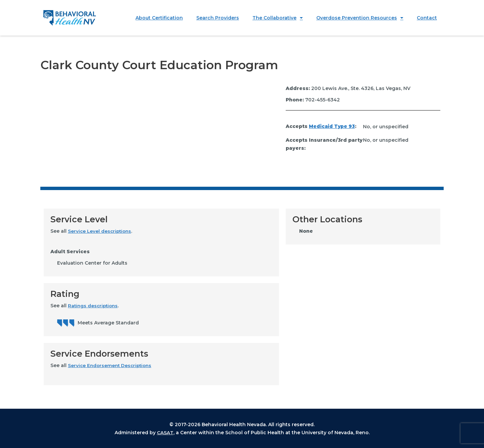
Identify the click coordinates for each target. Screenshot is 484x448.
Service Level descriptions (101, 231)
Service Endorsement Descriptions (111, 365)
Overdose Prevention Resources (360, 18)
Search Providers (218, 18)
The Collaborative (278, 18)
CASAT (165, 432)
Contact (427, 18)
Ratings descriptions (94, 306)
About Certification (159, 18)
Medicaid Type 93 (333, 127)
